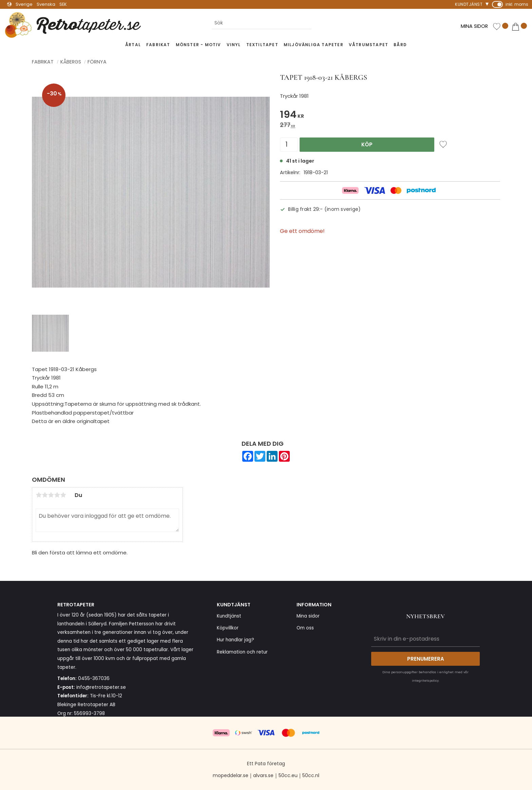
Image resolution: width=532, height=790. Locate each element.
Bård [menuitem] (400, 45)
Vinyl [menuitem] (234, 45)
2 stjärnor (45, 495)
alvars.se (263, 775)
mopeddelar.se (231, 775)
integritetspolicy (425, 681)
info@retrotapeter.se (101, 687)
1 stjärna (39, 495)
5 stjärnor (63, 495)
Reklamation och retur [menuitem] (242, 652)
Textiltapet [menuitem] (262, 45)
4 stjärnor (57, 495)
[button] (500, 27)
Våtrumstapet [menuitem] (368, 45)
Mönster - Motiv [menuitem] (198, 45)
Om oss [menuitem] (305, 628)
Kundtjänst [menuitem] (469, 4)
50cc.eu (288, 775)
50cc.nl (311, 775)
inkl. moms (517, 4)
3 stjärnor (51, 495)
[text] (390, 116)
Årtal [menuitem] (133, 45)
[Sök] (317, 23)
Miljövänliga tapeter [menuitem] (313, 45)
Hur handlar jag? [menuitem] (235, 640)
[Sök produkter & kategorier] (262, 23)
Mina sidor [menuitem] (308, 616)
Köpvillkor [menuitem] (228, 628)
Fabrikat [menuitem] (158, 45)
